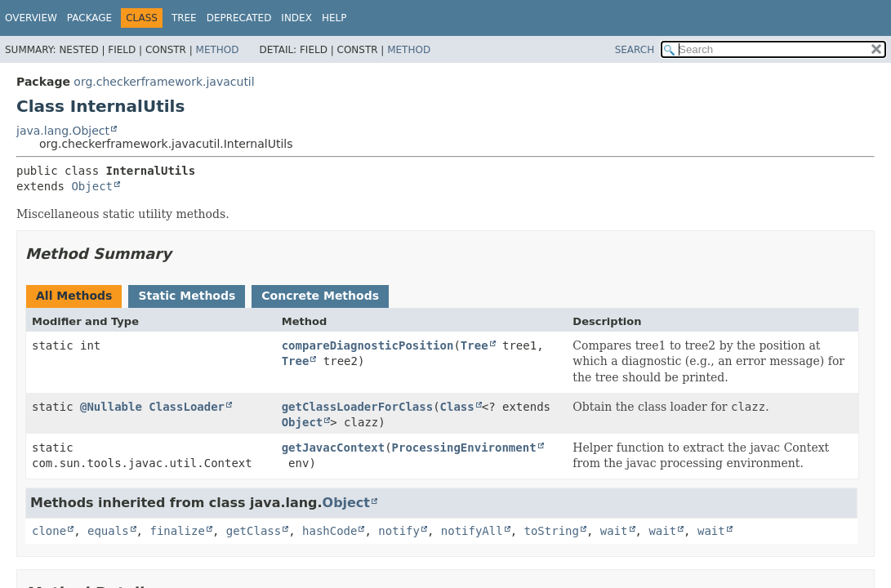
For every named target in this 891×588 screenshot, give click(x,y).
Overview (31, 18)
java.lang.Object (63, 131)
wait (614, 531)
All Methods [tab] (74, 296)
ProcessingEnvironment (464, 448)
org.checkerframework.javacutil (164, 82)
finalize (177, 531)
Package (89, 18)
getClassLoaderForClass (357, 407)
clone (49, 531)
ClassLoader (187, 407)
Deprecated (239, 18)
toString (552, 531)
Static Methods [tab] (187, 296)
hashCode (330, 531)
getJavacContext (333, 448)
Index (296, 18)
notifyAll (472, 531)
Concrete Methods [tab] (320, 296)
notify (399, 531)
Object (92, 186)
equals (108, 531)
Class (457, 407)
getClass (254, 531)
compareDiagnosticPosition (368, 345)
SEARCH (635, 50)
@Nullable (111, 407)
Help (334, 18)
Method (218, 50)
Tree (184, 18)
